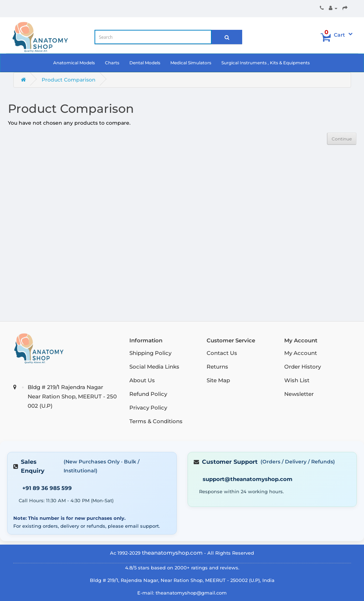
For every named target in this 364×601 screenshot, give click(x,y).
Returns (217, 367)
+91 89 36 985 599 (47, 488)
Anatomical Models (74, 63)
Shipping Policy (150, 353)
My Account (301, 353)
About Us (142, 380)
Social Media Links (154, 367)
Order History (303, 367)
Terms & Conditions (156, 421)
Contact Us (222, 353)
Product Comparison (69, 80)
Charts (112, 63)
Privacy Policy (148, 408)
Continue (342, 139)
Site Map (218, 380)
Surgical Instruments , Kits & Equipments (266, 63)
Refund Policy (148, 394)
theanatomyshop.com (172, 553)
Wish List (297, 380)
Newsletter (299, 394)
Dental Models (145, 63)
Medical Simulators (191, 63)
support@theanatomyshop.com (248, 479)
